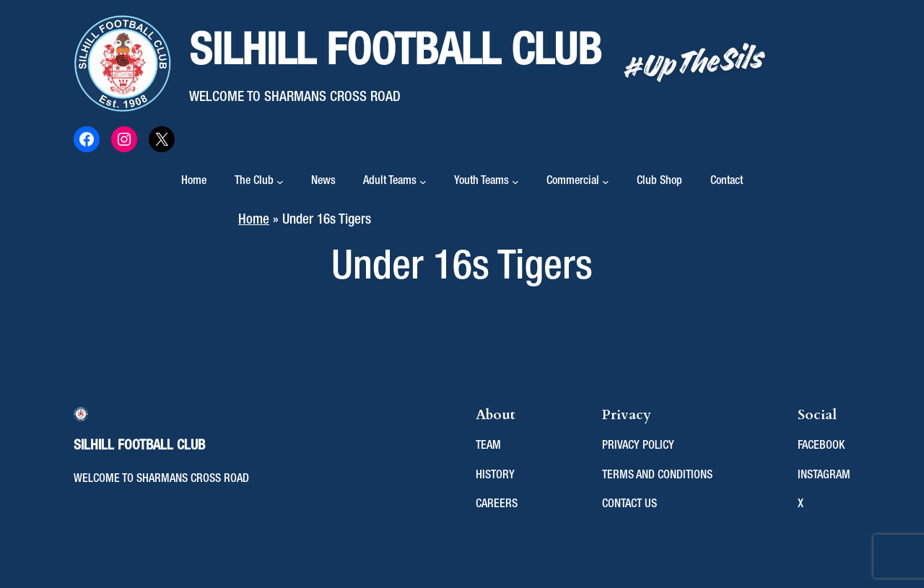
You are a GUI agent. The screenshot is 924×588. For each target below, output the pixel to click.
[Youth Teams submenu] (515, 181)
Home (194, 181)
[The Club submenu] (280, 181)
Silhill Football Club (395, 53)
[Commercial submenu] (606, 181)
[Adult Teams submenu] (423, 181)
